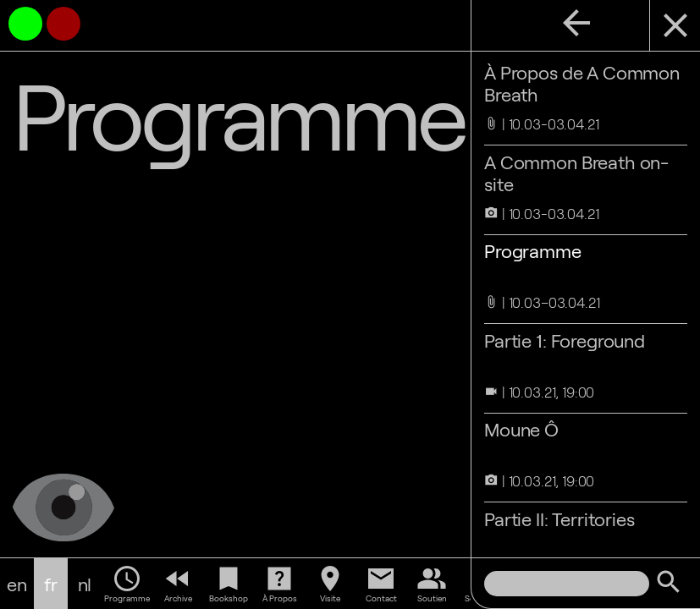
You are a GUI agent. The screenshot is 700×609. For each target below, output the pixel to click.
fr (51, 584)
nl (85, 584)
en (17, 584)
